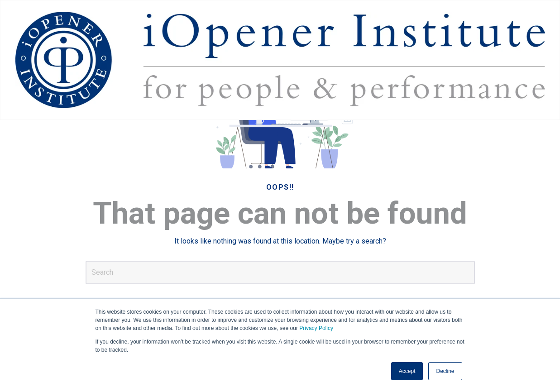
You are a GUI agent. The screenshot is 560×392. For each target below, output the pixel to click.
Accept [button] (407, 371)
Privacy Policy (316, 328)
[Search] (280, 272)
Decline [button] (445, 371)
